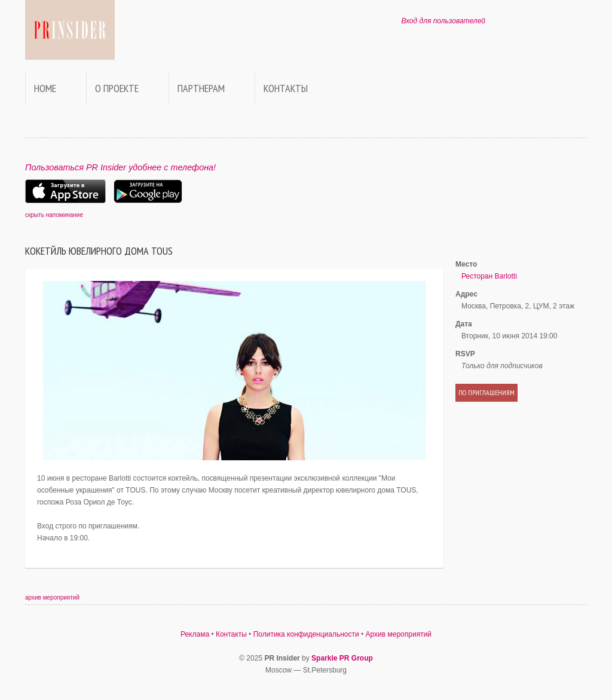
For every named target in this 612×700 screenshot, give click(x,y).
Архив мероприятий (399, 634)
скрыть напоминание (54, 215)
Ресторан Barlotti (489, 276)
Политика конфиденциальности (306, 634)
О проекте (117, 88)
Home (45, 88)
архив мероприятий (52, 597)
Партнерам (201, 88)
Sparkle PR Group (342, 658)
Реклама (195, 634)
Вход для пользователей (443, 21)
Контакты (286, 88)
